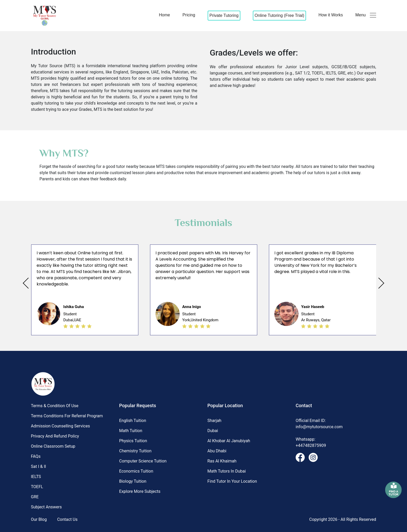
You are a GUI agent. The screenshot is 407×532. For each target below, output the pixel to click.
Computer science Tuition (143, 461)
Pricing (189, 15)
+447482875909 (311, 445)
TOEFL (37, 487)
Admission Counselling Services (60, 426)
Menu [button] (366, 15)
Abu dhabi (217, 451)
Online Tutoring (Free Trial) (279, 15)
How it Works (331, 15)
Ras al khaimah (222, 461)
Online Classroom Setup (53, 446)
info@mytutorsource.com (319, 427)
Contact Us (67, 519)
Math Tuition (131, 431)
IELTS (36, 477)
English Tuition (133, 421)
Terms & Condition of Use (55, 406)
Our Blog (39, 519)
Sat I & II (38, 466)
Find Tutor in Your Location (232, 481)
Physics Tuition (133, 441)
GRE (35, 497)
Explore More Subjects (140, 491)
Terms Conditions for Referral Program (67, 416)
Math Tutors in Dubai (227, 471)
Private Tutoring (224, 15)
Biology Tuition (133, 481)
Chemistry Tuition (135, 451)
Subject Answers (46, 507)
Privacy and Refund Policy (55, 436)
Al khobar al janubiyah (229, 441)
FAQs (36, 456)
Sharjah (214, 421)
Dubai (213, 431)
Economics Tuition (136, 471)
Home (164, 15)
